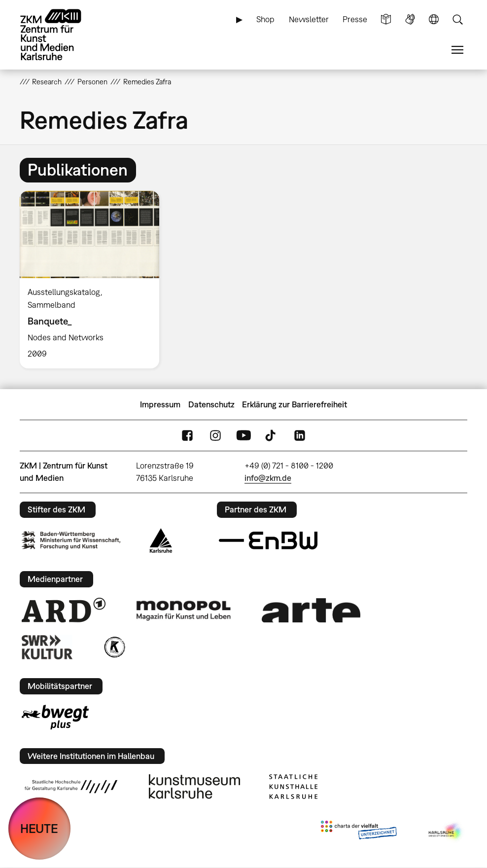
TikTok (272, 436)
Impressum (160, 404)
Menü (457, 50)
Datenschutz (211, 404)
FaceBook (187, 436)
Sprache (434, 19)
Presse (355, 19)
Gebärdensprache (410, 19)
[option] (94, 280)
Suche (457, 19)
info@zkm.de (268, 478)
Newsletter (309, 19)
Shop (265, 19)
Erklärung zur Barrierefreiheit (295, 404)
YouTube (243, 436)
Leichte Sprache (386, 19)
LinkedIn (300, 436)
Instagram (215, 436)
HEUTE (39, 828)
